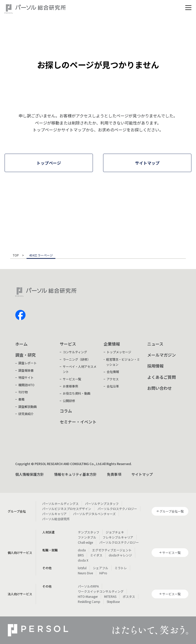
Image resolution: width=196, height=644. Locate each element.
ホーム (21, 344)
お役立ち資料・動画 (77, 393)
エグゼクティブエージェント (112, 550)
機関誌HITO (26, 385)
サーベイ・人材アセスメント (80, 369)
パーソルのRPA (88, 586)
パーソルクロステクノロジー (117, 509)
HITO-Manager (88, 596)
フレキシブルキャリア (118, 537)
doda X (83, 560)
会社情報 (113, 372)
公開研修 (69, 401)
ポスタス (129, 596)
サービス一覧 (72, 379)
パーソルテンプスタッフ (102, 503)
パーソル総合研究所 (56, 519)
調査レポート (28, 363)
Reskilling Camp (89, 602)
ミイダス (96, 555)
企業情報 (112, 344)
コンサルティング (75, 352)
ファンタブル (87, 537)
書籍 (21, 399)
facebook (20, 315)
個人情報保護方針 (30, 474)
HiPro (103, 573)
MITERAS (110, 596)
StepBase (113, 602)
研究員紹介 (26, 414)
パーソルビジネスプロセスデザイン (67, 509)
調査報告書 (26, 370)
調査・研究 (26, 355)
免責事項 (114, 474)
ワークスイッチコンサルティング (101, 591)
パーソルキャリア (54, 514)
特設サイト (26, 377)
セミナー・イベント (78, 422)
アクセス (113, 379)
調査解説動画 (28, 406)
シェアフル (101, 568)
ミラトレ (121, 568)
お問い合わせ (160, 388)
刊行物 (23, 392)
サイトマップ (142, 474)
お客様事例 (70, 386)
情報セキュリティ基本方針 (75, 474)
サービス (68, 344)
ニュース (155, 344)
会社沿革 (113, 386)
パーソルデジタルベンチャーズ (94, 514)
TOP (16, 256)
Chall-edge (85, 542)
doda (82, 550)
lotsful (82, 568)
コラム (66, 411)
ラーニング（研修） (77, 359)
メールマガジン (162, 355)
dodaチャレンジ (120, 555)
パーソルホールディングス (60, 503)
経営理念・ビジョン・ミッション (123, 362)
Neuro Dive (85, 573)
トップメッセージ (119, 352)
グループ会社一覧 (172, 511)
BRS (81, 555)
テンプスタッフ (89, 532)
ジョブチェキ (115, 532)
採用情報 (155, 366)
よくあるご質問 (162, 377)
